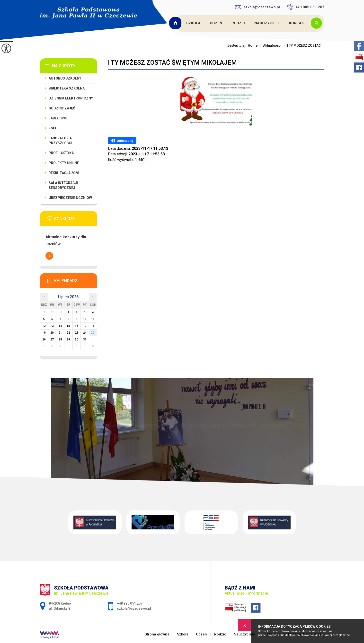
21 (60, 333)
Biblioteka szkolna (67, 88)
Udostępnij (122, 141)
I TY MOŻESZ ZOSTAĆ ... (303, 45)
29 (68, 339)
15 (68, 326)
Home (253, 45)
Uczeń (216, 23)
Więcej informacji (49, 256)
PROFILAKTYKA (61, 153)
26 (44, 339)
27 (52, 339)
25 (93, 333)
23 (77, 333)
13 (52, 326)
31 (85, 339)
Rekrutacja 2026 (64, 173)
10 (85, 319)
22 (68, 333)
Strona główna (176, 23)
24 (85, 333)
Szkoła (193, 23)
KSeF (53, 128)
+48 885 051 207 (306, 7)
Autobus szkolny (65, 78)
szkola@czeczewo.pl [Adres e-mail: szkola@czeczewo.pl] (134, 608)
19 (44, 333)
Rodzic (238, 23)
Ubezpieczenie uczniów (70, 198)
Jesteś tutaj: (237, 45)
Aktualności (270, 45)
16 (77, 326)
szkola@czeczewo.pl (257, 7)
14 (60, 326)
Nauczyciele (267, 23)
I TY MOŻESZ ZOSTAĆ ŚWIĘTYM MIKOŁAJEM (172, 63)
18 (93, 326)
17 (85, 326)
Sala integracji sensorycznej (63, 185)
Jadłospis (58, 118)
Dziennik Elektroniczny (71, 98)
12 (44, 326)
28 (60, 339)
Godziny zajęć (62, 108)
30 (77, 339)
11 (93, 319)
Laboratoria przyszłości (60, 141)
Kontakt (298, 23)
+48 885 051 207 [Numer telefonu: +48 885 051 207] (130, 603)
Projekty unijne (64, 163)
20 (52, 333)
